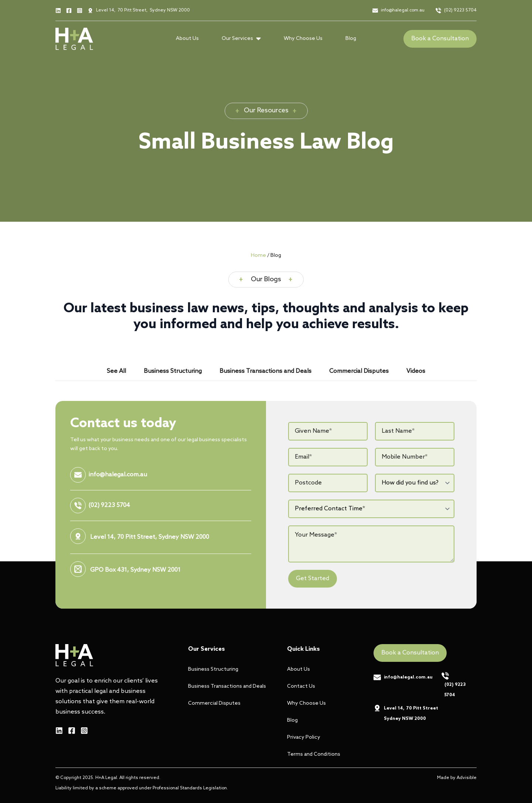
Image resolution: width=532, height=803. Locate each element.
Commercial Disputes (214, 703)
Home (258, 256)
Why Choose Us (303, 39)
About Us (187, 39)
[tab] (116, 371)
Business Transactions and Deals (225, 686)
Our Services (237, 39)
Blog (351, 39)
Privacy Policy (304, 737)
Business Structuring (213, 669)
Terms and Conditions (314, 754)
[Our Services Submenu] (261, 39)
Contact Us (301, 686)
